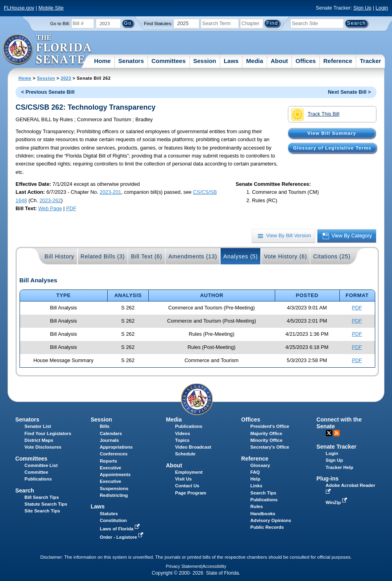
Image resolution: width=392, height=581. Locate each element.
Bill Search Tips (41, 497)
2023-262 (50, 200)
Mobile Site (51, 8)
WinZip (337, 502)
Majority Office (266, 433)
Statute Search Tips (46, 504)
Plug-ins (328, 479)
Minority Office (267, 440)
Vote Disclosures (43, 447)
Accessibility (215, 566)
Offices (306, 61)
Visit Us (183, 479)
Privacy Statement (184, 566)
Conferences (114, 454)
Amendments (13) (193, 256)
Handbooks (263, 514)
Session (205, 61)
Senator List (38, 426)
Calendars (111, 433)
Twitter (329, 433)
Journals (109, 440)
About (279, 61)
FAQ (255, 472)
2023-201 (110, 192)
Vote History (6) (286, 256)
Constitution (113, 520)
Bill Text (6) (146, 256)
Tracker (370, 61)
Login (382, 8)
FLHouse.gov (19, 8)
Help (255, 479)
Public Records (267, 527)
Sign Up (362, 8)
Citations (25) (332, 256)
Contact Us (187, 486)
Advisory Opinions (271, 520)
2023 (66, 78)
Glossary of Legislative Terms (332, 148)
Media (255, 61)
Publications (189, 426)
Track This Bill (315, 114)
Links (256, 486)
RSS (337, 433)
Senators (131, 61)
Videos (183, 433)
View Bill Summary (332, 133)
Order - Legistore (122, 537)
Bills (104, 426)
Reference (338, 61)
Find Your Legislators (48, 433)
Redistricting (114, 495)
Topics (182, 440)
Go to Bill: (60, 24)
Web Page (50, 208)
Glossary (260, 465)
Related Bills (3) (103, 256)
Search (25, 490)
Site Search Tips (42, 511)
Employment (189, 472)
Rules (257, 506)
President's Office (270, 426)
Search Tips (263, 493)
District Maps (39, 440)
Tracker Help (340, 467)
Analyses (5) (241, 256)
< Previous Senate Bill (48, 92)
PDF (71, 208)
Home (102, 61)
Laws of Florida (120, 529)
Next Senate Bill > (349, 92)
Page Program (191, 493)
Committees (169, 61)
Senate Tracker (337, 447)
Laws (231, 61)
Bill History (60, 256)
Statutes (109, 514)
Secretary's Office (270, 447)
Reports (108, 461)
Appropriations (116, 447)
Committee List (41, 465)
